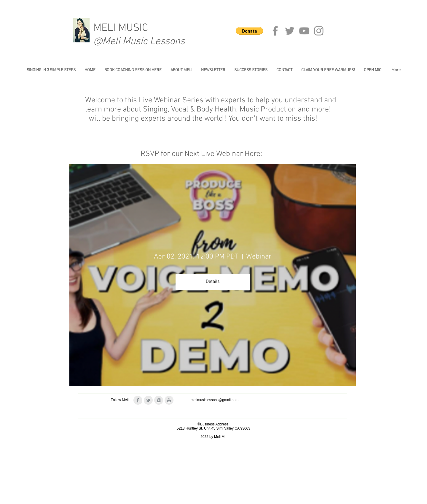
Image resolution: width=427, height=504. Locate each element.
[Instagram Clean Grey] (159, 400)
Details (213, 282)
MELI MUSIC (121, 28)
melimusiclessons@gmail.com (215, 400)
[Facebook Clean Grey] (138, 400)
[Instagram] (319, 31)
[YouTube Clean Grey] (169, 400)
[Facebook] (275, 31)
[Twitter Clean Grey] (148, 400)
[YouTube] (304, 31)
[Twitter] (290, 31)
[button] (249, 31)
